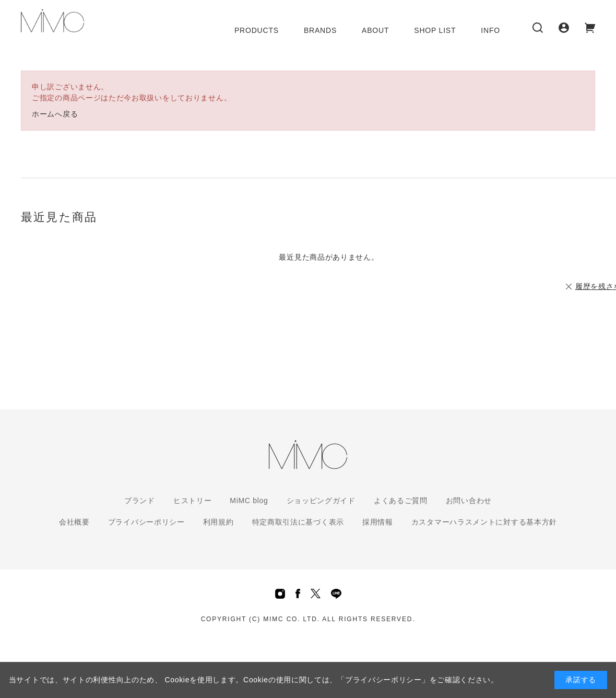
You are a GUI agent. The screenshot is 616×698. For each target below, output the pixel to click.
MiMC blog (249, 501)
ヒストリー (193, 501)
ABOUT (375, 30)
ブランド (140, 501)
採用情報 (378, 522)
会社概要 (74, 522)
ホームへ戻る (55, 114)
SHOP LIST (435, 30)
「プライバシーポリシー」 (383, 680)
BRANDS (320, 30)
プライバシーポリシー (146, 522)
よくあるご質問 (401, 501)
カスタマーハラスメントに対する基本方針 (484, 522)
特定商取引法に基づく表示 (298, 522)
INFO (490, 30)
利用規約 (218, 522)
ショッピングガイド (321, 501)
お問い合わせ (469, 501)
